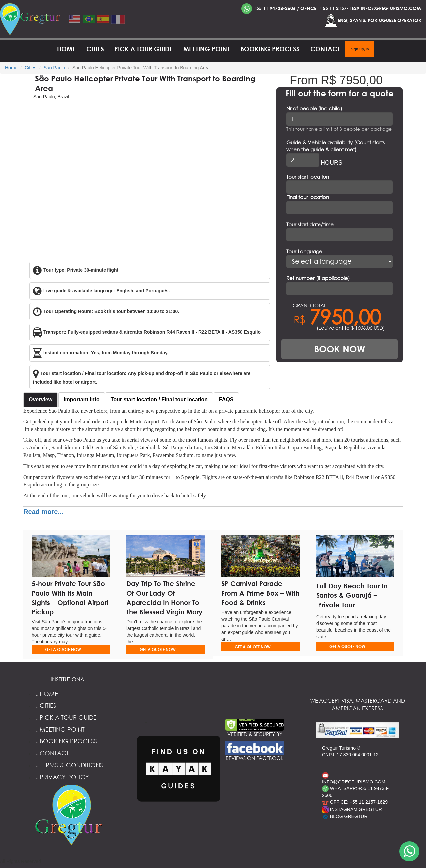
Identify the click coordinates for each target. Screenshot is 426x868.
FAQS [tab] (226, 399)
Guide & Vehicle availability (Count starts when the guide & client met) (335, 146)
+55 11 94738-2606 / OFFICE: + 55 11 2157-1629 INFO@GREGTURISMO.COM (331, 9)
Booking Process (270, 49)
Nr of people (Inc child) (314, 108)
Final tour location (308, 197)
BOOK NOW (339, 349)
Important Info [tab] (82, 399)
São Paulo (54, 68)
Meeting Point (207, 49)
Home (66, 49)
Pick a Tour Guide (144, 49)
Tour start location (308, 177)
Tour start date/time (310, 224)
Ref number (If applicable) (318, 278)
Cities (95, 49)
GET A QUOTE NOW (63, 649)
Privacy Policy (61, 777)
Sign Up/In (360, 49)
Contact (325, 49)
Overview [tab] (40, 399)
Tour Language (304, 251)
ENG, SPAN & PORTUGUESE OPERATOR (373, 21)
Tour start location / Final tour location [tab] (159, 399)
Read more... (43, 512)
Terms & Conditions (68, 765)
